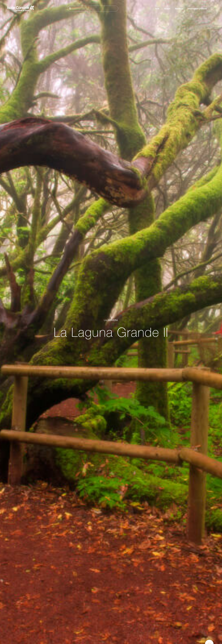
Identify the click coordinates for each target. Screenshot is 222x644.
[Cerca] (93, 9)
